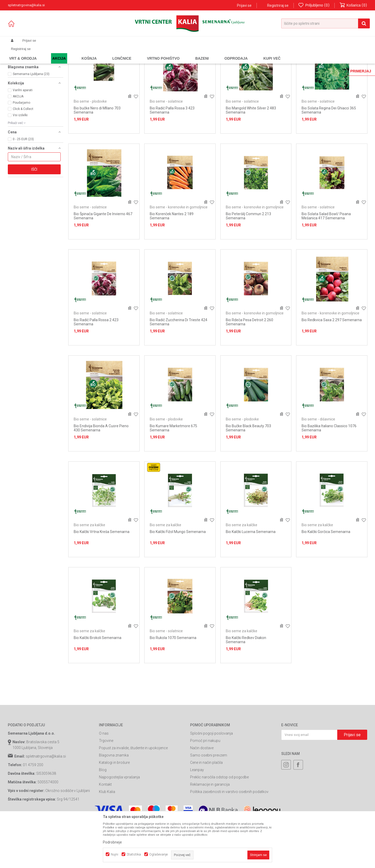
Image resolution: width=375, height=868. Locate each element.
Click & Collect (23, 156)
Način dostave (202, 795)
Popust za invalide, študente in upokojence (133, 795)
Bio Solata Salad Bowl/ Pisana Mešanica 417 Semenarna (326, 263)
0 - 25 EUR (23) (23, 186)
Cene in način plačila (206, 810)
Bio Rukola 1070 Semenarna (173, 685)
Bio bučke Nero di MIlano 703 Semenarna (97, 157)
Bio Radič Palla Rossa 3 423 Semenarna (172, 157)
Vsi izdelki (20, 162)
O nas (104, 780)
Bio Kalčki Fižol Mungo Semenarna (178, 579)
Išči (34, 216)
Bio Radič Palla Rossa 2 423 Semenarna (96, 369)
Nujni (114, 854)
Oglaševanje (158, 854)
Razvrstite (246, 61)
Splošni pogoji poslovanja (211, 780)
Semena (75, 53)
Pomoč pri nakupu (205, 788)
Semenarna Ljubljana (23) (31, 121)
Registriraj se (278, 5)
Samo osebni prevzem (209, 802)
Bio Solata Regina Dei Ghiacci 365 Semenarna (329, 157)
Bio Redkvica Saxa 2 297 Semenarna (332, 367)
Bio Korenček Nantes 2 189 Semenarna (172, 263)
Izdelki (46, 53)
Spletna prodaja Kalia (23, 53)
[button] (326, 23)
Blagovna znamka (114, 802)
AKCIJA (18, 143)
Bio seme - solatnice (27, 89)
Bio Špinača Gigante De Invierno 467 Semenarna (103, 263)
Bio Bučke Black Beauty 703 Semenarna (248, 475)
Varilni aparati (23, 137)
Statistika (134, 854)
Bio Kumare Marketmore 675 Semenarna (173, 475)
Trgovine (106, 788)
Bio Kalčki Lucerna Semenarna (251, 579)
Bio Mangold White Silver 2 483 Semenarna (251, 157)
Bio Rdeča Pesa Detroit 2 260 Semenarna (249, 369)
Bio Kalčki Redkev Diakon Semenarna (246, 687)
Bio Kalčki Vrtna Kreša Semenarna (102, 579)
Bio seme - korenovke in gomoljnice (27, 83)
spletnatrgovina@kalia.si (46, 803)
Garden (60, 53)
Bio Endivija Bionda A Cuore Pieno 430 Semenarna (101, 475)
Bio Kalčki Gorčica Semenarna (326, 579)
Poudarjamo (21, 150)
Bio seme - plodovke (27, 73)
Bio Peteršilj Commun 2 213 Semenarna (248, 263)
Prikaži (313, 61)
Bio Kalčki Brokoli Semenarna (98, 685)
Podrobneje (112, 842)
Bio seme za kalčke (26, 93)
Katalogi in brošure (114, 810)
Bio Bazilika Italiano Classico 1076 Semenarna (329, 475)
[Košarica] (353, 5)
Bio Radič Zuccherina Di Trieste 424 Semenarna (179, 369)
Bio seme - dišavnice (27, 77)
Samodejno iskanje (217, 61)
